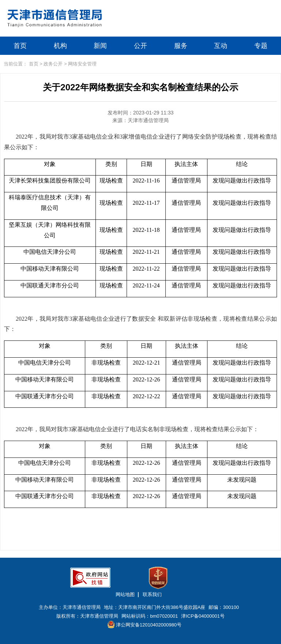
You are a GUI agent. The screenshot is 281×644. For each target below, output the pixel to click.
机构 (60, 46)
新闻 (100, 46)
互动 (221, 46)
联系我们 (152, 594)
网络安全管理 (82, 64)
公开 (140, 46)
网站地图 (125, 594)
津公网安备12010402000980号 (145, 624)
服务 (181, 46)
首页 (20, 46)
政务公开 (53, 64)
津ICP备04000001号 (203, 616)
